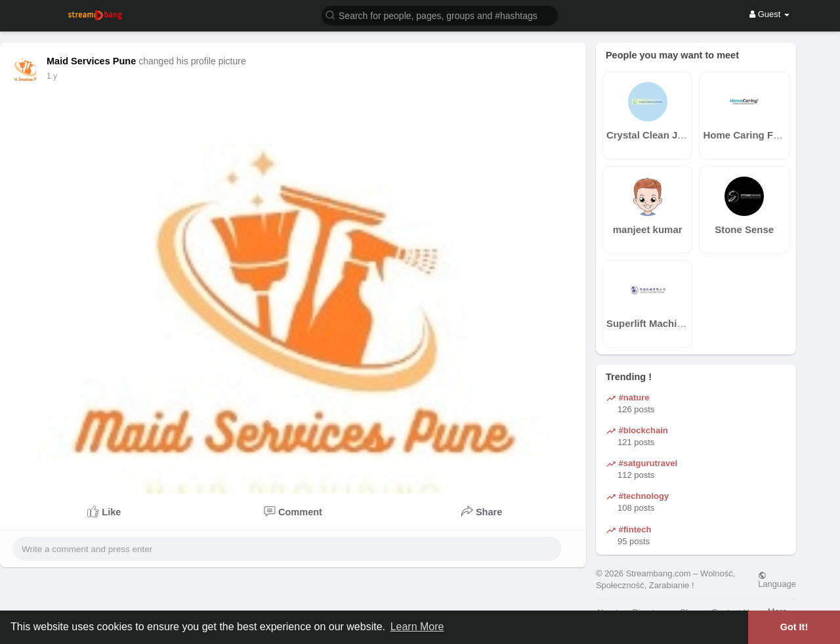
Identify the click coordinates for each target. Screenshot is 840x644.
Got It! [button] (794, 627)
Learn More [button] (417, 627)
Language (777, 580)
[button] (440, 15)
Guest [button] (769, 14)
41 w (55, 76)
